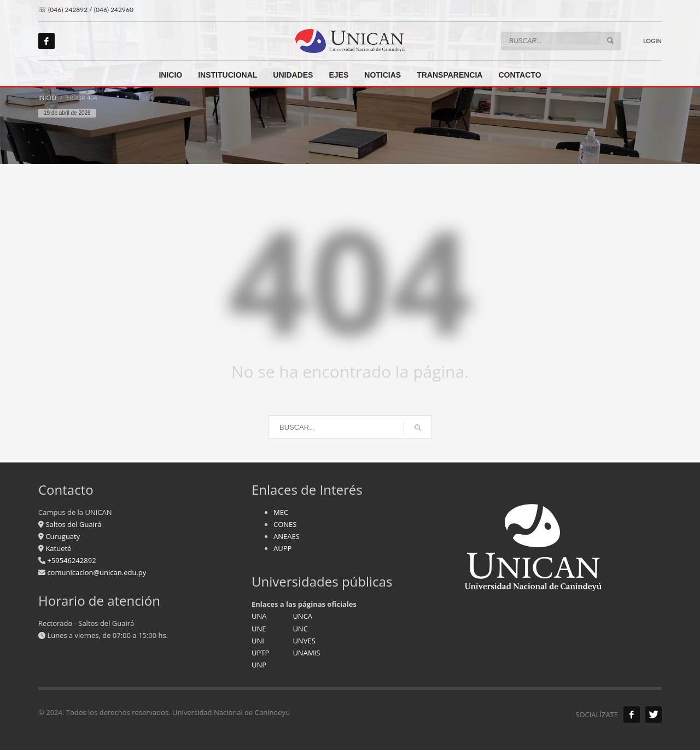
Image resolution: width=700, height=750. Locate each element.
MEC (281, 512)
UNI (258, 641)
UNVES (304, 641)
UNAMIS (306, 653)
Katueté (57, 548)
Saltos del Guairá (73, 524)
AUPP (282, 548)
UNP (259, 665)
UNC (300, 629)
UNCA (302, 616)
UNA (259, 616)
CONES (285, 524)
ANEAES (287, 536)
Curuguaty (62, 536)
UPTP (260, 653)
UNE (259, 629)
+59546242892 (71, 560)
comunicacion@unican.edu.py (97, 572)
